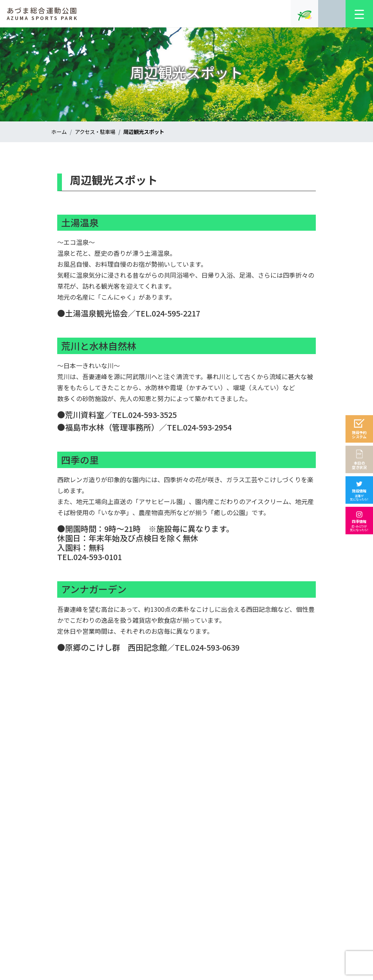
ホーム (60, 132)
